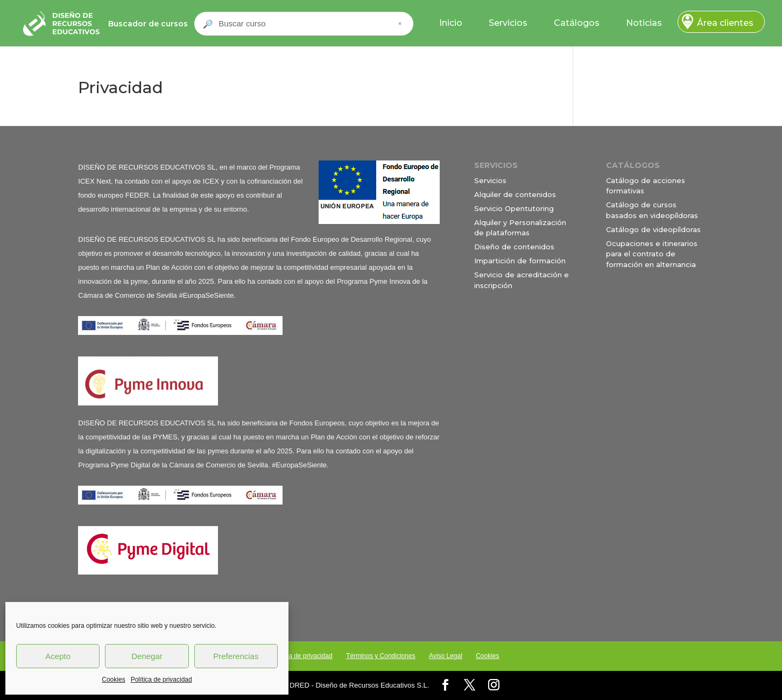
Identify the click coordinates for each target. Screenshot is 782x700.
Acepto (58, 656)
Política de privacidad (161, 680)
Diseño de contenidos (514, 247)
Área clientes (725, 23)
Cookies (113, 680)
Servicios (508, 23)
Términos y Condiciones (381, 656)
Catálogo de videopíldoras (653, 229)
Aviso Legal (446, 656)
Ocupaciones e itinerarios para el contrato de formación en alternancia (652, 254)
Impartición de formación (520, 261)
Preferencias (236, 656)
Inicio (451, 23)
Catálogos (577, 23)
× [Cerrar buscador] (400, 24)
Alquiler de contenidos (515, 194)
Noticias (644, 23)
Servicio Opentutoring (514, 208)
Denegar (147, 656)
